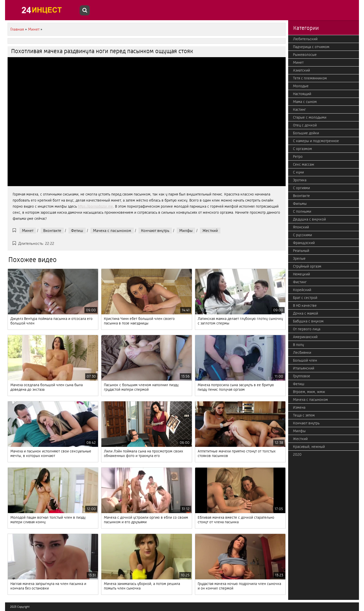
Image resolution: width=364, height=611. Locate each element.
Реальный (301, 251)
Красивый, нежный (309, 447)
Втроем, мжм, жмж (309, 392)
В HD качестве (305, 305)
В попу (298, 345)
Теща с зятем (304, 415)
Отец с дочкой (305, 125)
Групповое (302, 376)
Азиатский (301, 70)
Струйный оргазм (307, 266)
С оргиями (301, 188)
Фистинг (300, 282)
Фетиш (77, 231)
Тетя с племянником (310, 78)
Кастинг (299, 110)
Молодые (301, 86)
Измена (299, 407)
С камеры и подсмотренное (316, 141)
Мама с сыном (305, 102)
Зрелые (299, 258)
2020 (297, 454)
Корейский (302, 290)
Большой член (305, 360)
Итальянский (304, 368)
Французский (304, 243)
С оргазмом (302, 149)
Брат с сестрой (305, 298)
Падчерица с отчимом (311, 47)
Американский (305, 337)
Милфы (186, 231)
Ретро (298, 157)
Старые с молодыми (310, 117)
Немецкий (301, 274)
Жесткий (210, 231)
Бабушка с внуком (308, 321)
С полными (302, 211)
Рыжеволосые (305, 55)
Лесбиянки (302, 353)
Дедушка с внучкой (309, 219)
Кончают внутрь (155, 231)
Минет (28, 231)
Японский (301, 227)
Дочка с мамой (305, 313)
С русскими (302, 235)
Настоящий (302, 94)
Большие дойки (306, 133)
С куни (298, 172)
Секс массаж (304, 164)
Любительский (305, 39)
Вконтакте (52, 231)
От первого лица (307, 329)
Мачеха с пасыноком (112, 231)
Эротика (300, 180)
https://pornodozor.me (95, 206)
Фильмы (300, 204)
